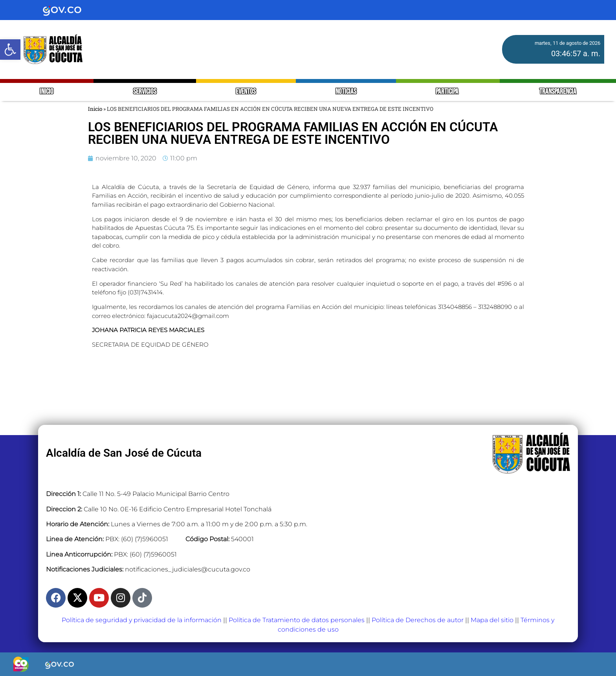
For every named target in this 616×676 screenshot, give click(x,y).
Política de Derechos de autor (418, 620)
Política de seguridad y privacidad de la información (142, 620)
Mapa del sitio (492, 620)
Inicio (95, 109)
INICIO (47, 92)
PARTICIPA (448, 92)
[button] (10, 50)
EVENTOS (246, 92)
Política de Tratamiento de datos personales (297, 620)
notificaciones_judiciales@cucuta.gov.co (188, 569)
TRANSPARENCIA (558, 92)
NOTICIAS (346, 92)
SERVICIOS (145, 92)
